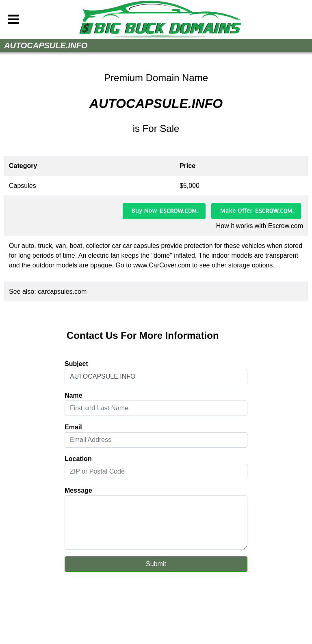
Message (78, 490)
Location (78, 459)
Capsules (23, 186)
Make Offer (236, 210)
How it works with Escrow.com (260, 226)
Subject (76, 364)
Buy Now (144, 210)
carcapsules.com (62, 292)
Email (73, 427)
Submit (156, 564)
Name (74, 395)
